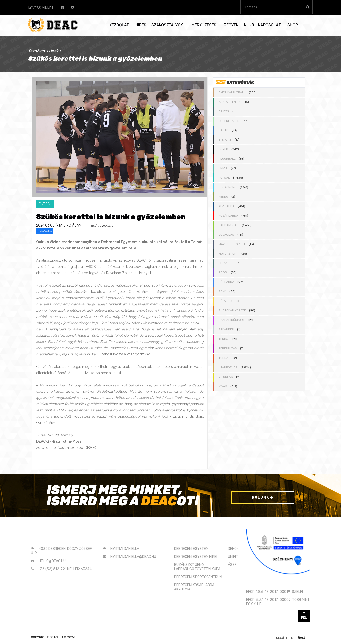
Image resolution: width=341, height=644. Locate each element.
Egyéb (223, 149)
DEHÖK (233, 549)
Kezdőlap (119, 25)
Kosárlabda (228, 216)
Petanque (226, 263)
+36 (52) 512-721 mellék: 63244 (65, 569)
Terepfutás (228, 348)
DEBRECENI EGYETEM (191, 549)
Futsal (224, 178)
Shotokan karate (232, 310)
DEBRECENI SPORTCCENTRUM (198, 577)
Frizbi (223, 168)
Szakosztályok (167, 25)
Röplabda (226, 282)
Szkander (226, 329)
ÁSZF (232, 565)
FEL (304, 615)
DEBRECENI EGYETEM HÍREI (196, 557)
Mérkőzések (204, 25)
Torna (223, 358)
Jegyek (231, 25)
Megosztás (45, 231)
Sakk (222, 291)
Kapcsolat (270, 25)
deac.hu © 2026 (62, 637)
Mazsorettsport (232, 244)
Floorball (227, 159)
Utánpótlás (228, 367)
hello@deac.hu (52, 561)
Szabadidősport (232, 320)
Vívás (223, 386)
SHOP (293, 25)
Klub (249, 25)
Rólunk (263, 497)
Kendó (223, 197)
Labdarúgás (229, 225)
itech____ (304, 637)
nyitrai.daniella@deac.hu (133, 557)
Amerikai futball (232, 92)
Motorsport (228, 254)
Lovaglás (226, 235)
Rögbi (223, 272)
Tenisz (224, 339)
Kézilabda (226, 206)
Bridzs (224, 111)
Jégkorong (228, 187)
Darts (223, 130)
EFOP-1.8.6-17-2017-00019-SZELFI (274, 592)
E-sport (225, 140)
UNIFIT (233, 557)
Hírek (141, 25)
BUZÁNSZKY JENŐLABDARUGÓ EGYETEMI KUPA (197, 567)
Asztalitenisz (229, 102)
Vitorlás (226, 377)
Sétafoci (225, 301)
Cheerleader (229, 121)
